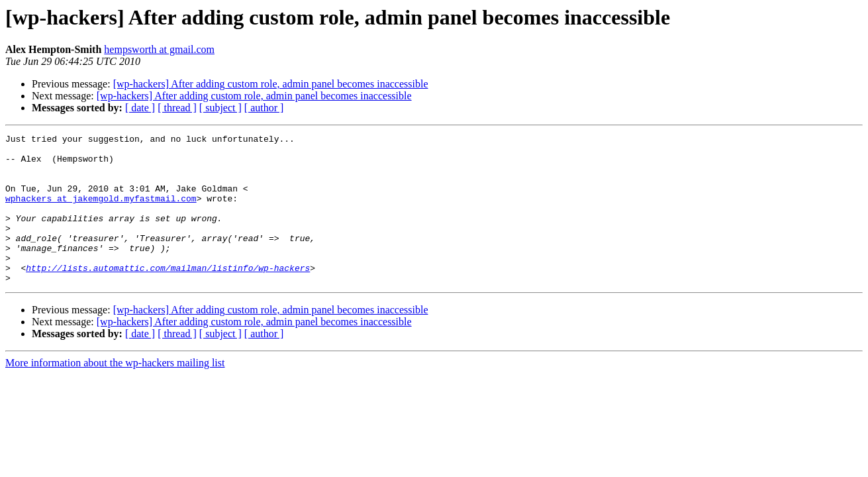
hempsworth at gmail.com (159, 49)
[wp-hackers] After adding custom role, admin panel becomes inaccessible (271, 84)
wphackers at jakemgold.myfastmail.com (101, 212)
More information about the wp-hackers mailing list (115, 393)
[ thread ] (177, 108)
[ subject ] (220, 108)
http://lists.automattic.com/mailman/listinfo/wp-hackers (168, 295)
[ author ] (264, 108)
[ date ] (140, 108)
